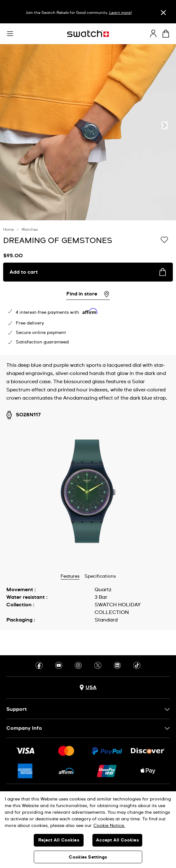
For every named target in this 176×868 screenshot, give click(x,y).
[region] (88, 288)
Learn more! (120, 13)
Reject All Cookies (59, 840)
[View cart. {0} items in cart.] (166, 34)
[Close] (163, 12)
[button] (10, 34)
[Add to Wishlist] (164, 240)
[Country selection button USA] (88, 688)
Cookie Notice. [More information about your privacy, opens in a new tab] (109, 826)
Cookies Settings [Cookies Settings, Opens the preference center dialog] (88, 857)
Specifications (100, 576)
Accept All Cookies (117, 840)
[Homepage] (88, 34)
